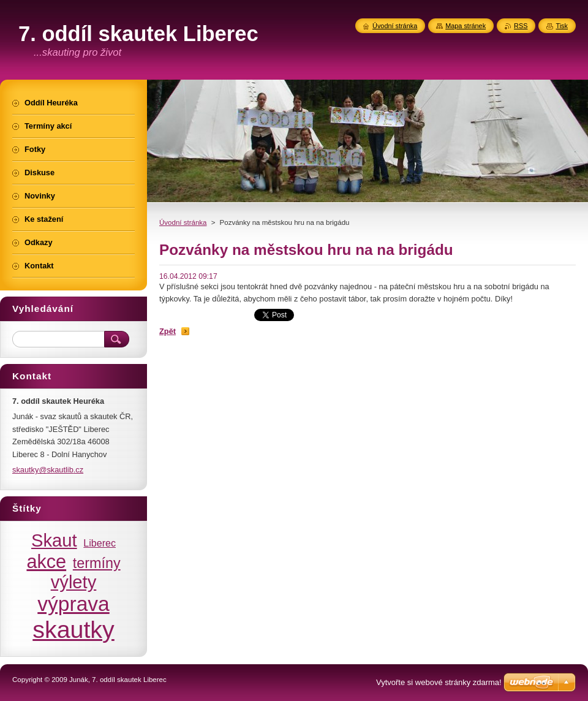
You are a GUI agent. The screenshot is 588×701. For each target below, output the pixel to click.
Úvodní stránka (183, 222)
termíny (97, 563)
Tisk (562, 26)
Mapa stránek (466, 26)
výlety (74, 582)
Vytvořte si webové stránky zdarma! (439, 682)
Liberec (100, 543)
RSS (521, 26)
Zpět (168, 331)
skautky (73, 629)
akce (46, 561)
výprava (73, 604)
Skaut (54, 540)
